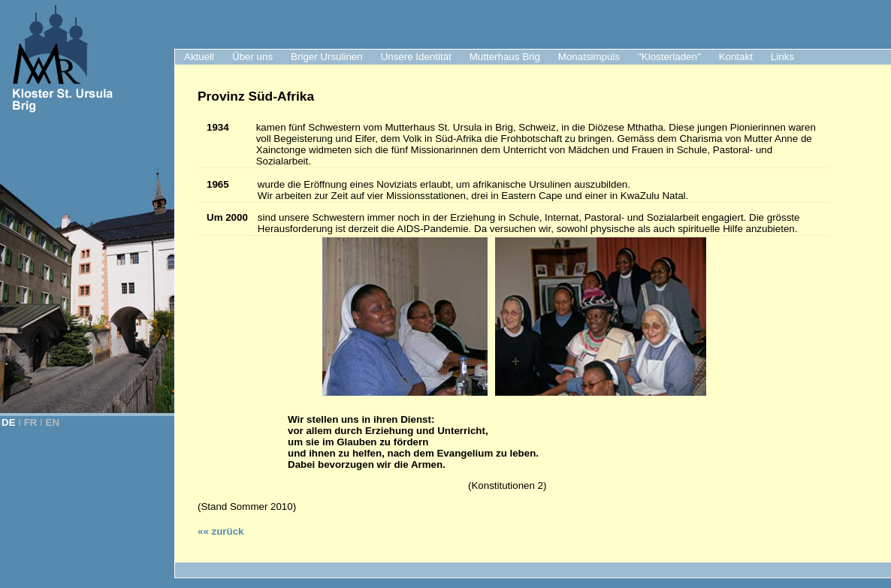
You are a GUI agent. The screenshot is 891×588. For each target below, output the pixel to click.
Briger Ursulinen (327, 57)
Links (782, 57)
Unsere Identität (416, 57)
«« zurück (221, 531)
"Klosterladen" (669, 57)
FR (31, 422)
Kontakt (736, 57)
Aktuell (199, 57)
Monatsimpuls (589, 57)
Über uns (252, 57)
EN (53, 422)
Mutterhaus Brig (505, 57)
